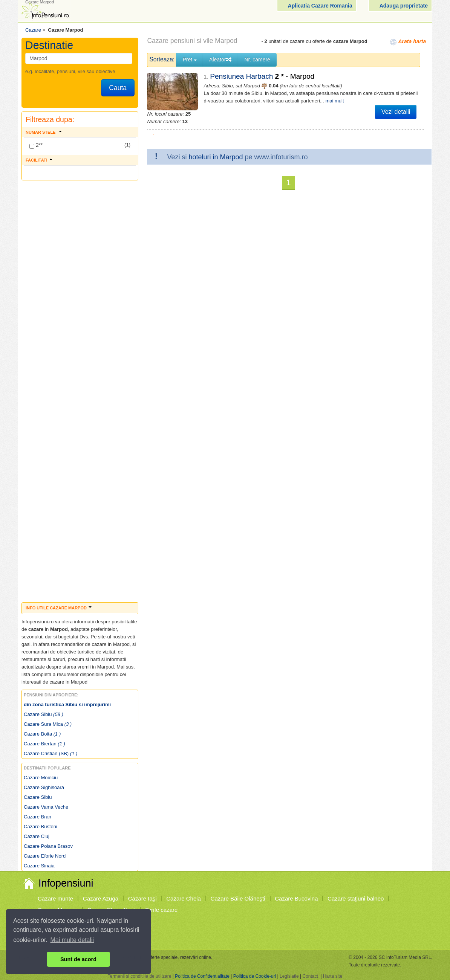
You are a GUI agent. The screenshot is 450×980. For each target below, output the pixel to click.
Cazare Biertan (44, 744)
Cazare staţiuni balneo (356, 898)
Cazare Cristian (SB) (51, 753)
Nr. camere (257, 60)
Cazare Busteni (41, 827)
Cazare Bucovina (296, 898)
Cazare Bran (37, 817)
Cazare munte (55, 898)
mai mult (334, 101)
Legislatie (289, 976)
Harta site (333, 976)
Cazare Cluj (37, 836)
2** (36, 145)
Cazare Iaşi (142, 898)
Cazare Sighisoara (44, 787)
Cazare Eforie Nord (45, 856)
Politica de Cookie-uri (255, 976)
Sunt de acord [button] (78, 959)
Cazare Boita (42, 734)
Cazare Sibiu (44, 714)
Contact (310, 976)
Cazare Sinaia (39, 866)
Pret (190, 60)
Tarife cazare (162, 910)
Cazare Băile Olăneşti (238, 898)
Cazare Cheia (184, 898)
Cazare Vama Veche (46, 807)
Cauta (118, 88)
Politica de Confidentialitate (202, 976)
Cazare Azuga (101, 898)
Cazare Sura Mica (48, 724)
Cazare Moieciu (41, 778)
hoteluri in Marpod (216, 157)
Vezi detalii (396, 112)
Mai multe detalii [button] (72, 940)
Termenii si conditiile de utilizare (140, 976)
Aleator (220, 60)
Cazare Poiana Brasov (48, 846)
